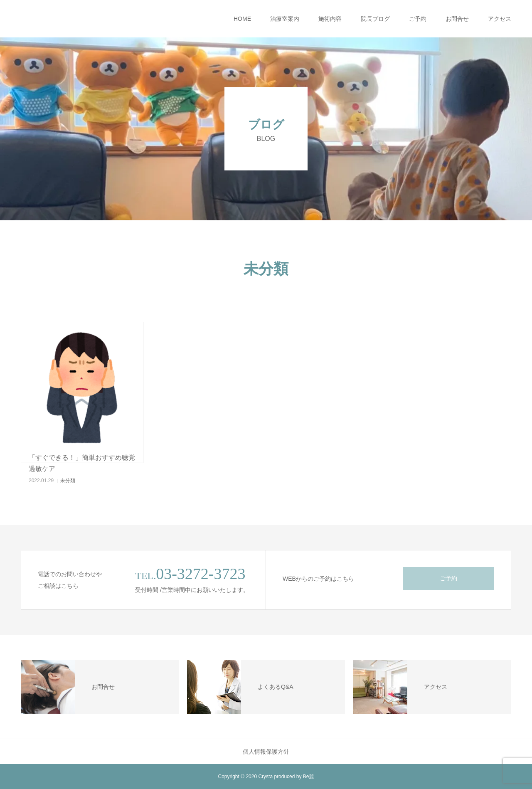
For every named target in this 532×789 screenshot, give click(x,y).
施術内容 (330, 19)
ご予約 (418, 19)
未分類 (68, 481)
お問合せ (457, 19)
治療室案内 (285, 19)
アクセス (500, 19)
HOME (242, 19)
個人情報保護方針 (266, 752)
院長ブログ (375, 19)
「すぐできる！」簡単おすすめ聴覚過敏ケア (82, 463)
